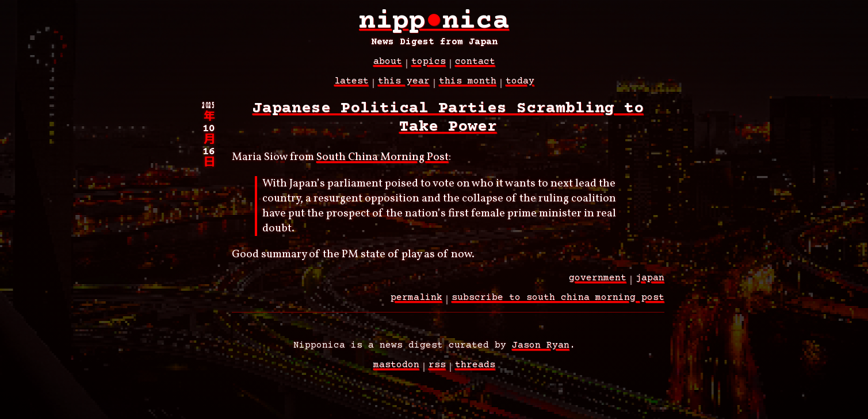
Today (520, 87)
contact (475, 68)
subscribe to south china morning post (558, 304)
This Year (404, 87)
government (598, 284)
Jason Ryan (541, 352)
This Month (468, 87)
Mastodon (396, 371)
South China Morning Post (383, 163)
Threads (475, 371)
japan (650, 284)
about (388, 68)
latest (351, 87)
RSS (437, 371)
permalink (416, 304)
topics (429, 68)
